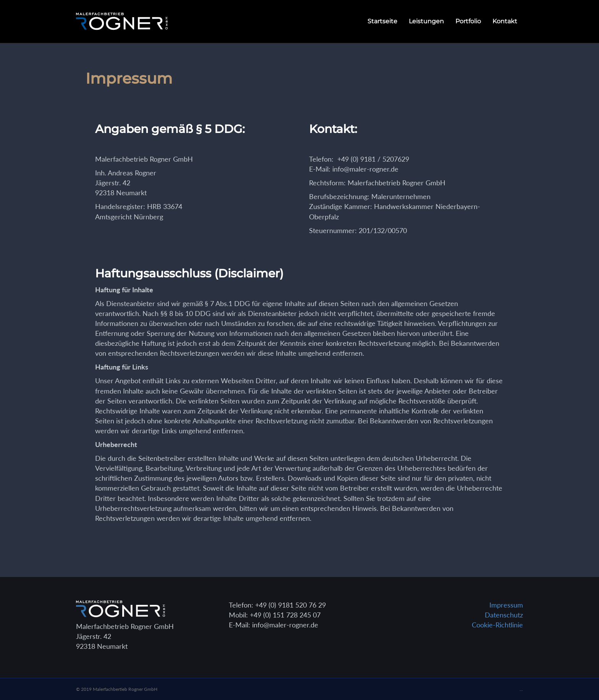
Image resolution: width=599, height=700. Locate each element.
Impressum (506, 605)
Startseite (382, 21)
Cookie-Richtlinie (497, 625)
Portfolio (468, 21)
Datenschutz (504, 615)
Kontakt (505, 21)
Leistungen (426, 21)
